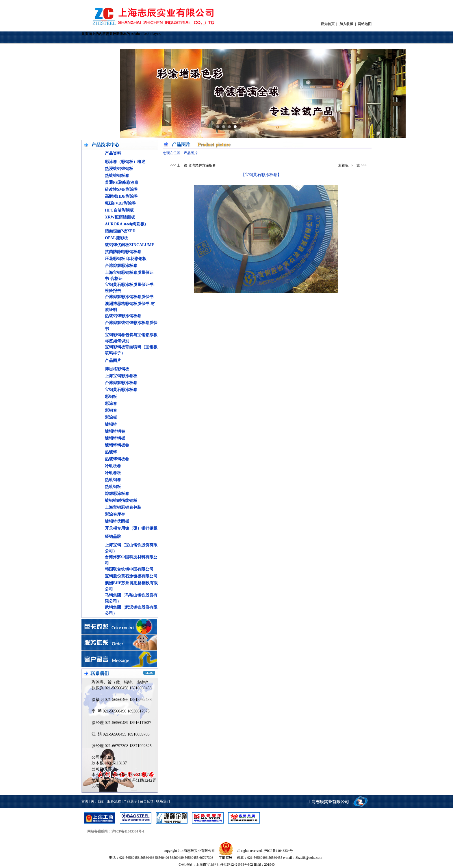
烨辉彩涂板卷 (117, 494)
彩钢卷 (111, 410)
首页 (85, 801)
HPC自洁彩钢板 (119, 210)
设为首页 (328, 24)
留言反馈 (147, 801)
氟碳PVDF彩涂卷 (120, 203)
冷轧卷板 (113, 473)
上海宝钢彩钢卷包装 (123, 507)
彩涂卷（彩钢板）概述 (125, 162)
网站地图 (365, 24)
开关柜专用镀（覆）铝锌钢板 (131, 528)
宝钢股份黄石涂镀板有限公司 (131, 576)
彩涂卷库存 (115, 514)
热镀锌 (111, 452)
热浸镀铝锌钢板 (119, 169)
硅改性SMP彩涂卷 (121, 189)
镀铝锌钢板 (115, 438)
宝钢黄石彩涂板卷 (121, 390)
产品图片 (113, 361)
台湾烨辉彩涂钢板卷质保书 (129, 297)
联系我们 (163, 801)
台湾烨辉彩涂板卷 (121, 266)
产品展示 (130, 801)
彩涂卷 (111, 404)
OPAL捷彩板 (116, 238)
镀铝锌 (111, 424)
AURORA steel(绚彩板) (125, 224)
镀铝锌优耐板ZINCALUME (130, 245)
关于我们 (98, 801)
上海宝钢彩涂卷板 (121, 376)
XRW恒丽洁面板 (120, 217)
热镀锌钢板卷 (117, 176)
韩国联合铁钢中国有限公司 (129, 569)
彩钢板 (111, 397)
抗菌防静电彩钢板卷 (123, 252)
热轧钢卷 (113, 480)
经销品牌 (113, 537)
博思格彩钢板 (117, 369)
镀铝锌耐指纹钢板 (121, 501)
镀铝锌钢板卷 (117, 445)
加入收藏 (346, 24)
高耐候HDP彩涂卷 (121, 196)
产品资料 (113, 153)
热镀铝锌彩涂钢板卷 (123, 316)
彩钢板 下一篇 (349, 165)
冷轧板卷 (113, 466)
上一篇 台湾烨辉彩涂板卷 (196, 165)
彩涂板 (111, 417)
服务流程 (114, 801)
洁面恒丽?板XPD (120, 231)
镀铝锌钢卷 (115, 431)
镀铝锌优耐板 (117, 521)
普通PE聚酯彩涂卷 (122, 183)
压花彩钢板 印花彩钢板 (126, 259)
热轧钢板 (113, 487)
